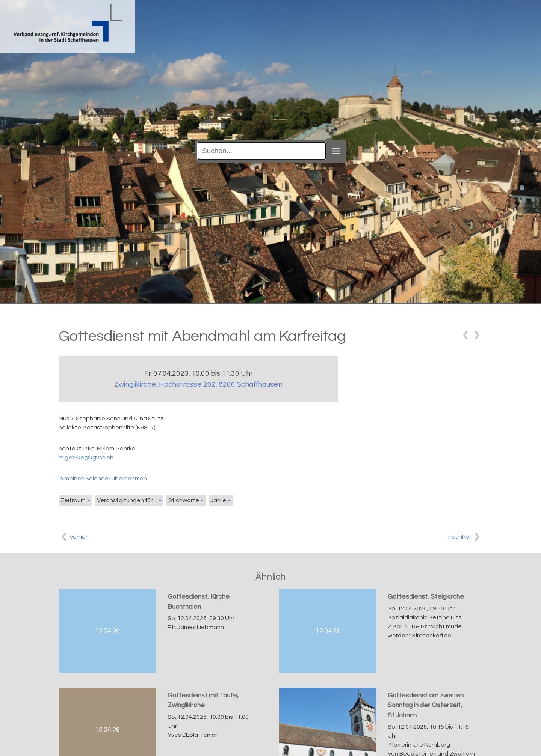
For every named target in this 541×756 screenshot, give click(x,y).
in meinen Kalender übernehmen (103, 479)
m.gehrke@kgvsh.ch (86, 458)
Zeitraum (73, 500)
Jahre (218, 500)
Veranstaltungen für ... (127, 500)
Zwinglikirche (198, 384)
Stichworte (184, 500)
